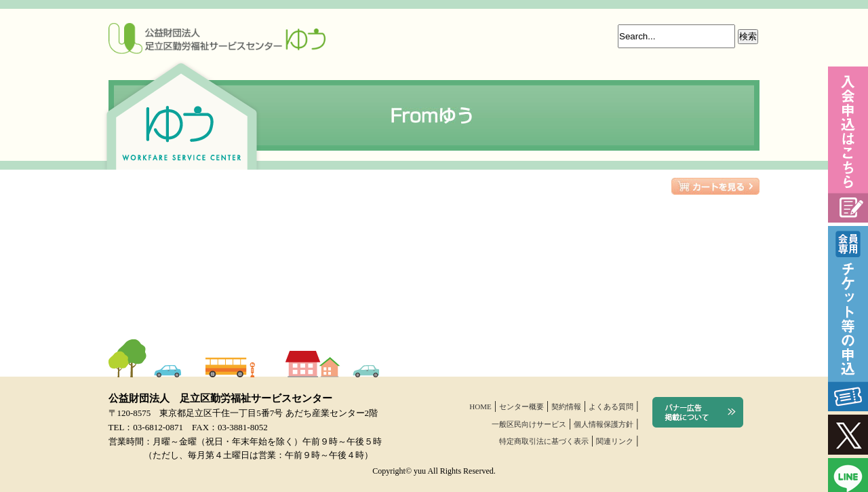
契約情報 (566, 406)
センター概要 (521, 406)
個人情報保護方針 (604, 424)
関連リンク (615, 441)
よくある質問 (611, 406)
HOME (480, 406)
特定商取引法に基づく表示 (544, 441)
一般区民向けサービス (529, 424)
